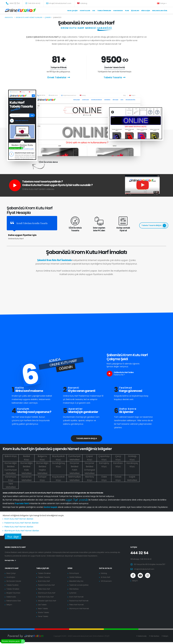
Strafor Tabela (44, 612)
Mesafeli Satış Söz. (77, 581)
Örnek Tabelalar (59, 77)
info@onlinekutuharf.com (145, 569)
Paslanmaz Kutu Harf (47, 585)
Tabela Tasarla (115, 77)
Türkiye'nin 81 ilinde (59, 67)
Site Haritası (74, 589)
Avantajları (85, 11)
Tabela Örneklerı (104, 11)
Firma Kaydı (74, 573)
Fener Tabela (44, 616)
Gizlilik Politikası (76, 577)
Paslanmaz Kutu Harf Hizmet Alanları (21, 523)
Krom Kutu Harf (44, 581)
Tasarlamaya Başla (87, 438)
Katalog (82, 3)
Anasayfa (9, 17)
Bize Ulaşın (146, 11)
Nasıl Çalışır (72, 11)
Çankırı (48, 17)
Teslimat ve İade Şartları (80, 585)
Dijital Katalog (106, 568)
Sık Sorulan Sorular (15, 581)
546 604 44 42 (33, 3)
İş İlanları (135, 11)
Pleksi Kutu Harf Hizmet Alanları (19, 527)
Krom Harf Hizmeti (77, 597)
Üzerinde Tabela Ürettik (115, 67)
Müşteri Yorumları (14, 593)
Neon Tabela (44, 609)
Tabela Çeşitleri (43, 568)
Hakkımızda (118, 11)
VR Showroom (107, 581)
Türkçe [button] (162, 3)
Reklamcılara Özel (160, 11)
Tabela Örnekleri (14, 589)
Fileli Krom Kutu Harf (46, 597)
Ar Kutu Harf (106, 577)
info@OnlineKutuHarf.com (59, 3)
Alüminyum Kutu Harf (47, 593)
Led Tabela (43, 605)
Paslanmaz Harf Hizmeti (80, 601)
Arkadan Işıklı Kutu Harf (48, 601)
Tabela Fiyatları (13, 585)
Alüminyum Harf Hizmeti (80, 609)
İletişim (10, 605)
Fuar (127, 11)
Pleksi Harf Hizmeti (77, 605)
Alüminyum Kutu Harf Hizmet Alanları (22, 531)
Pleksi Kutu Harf (44, 589)
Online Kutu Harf (12, 568)
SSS (94, 11)
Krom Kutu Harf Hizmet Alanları (19, 519)
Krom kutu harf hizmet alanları (29, 17)
